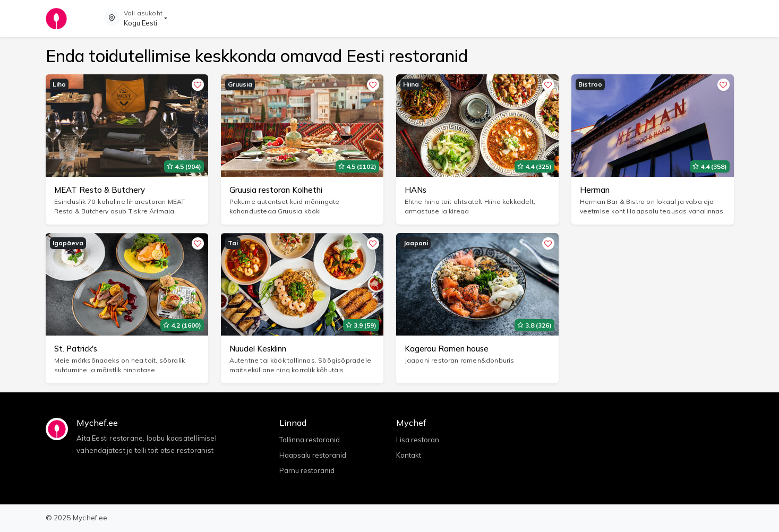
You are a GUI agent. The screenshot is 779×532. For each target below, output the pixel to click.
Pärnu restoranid (307, 470)
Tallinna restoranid (310, 440)
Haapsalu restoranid (313, 455)
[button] (136, 19)
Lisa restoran (418, 440)
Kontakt (409, 455)
